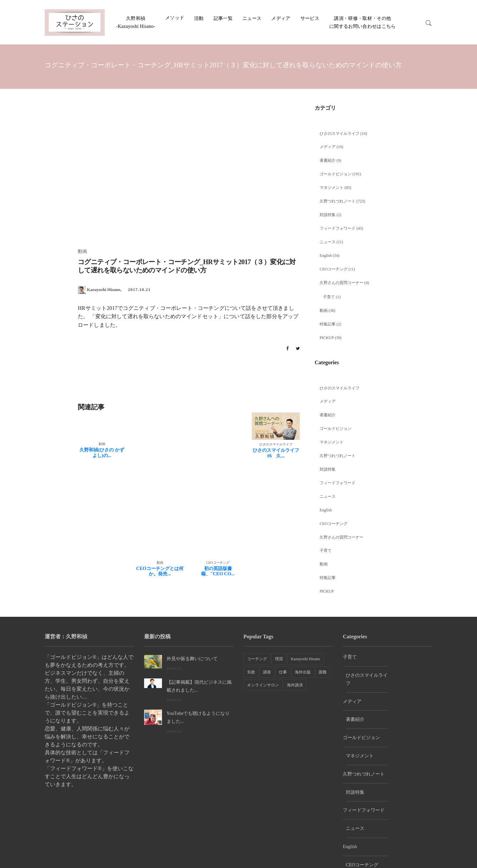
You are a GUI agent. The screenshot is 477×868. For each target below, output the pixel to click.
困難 (323, 672)
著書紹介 (328, 160)
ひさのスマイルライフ (340, 134)
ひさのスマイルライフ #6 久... (276, 453)
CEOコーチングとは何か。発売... (160, 571)
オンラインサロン (263, 685)
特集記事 (328, 324)
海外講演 (295, 685)
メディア (281, 18)
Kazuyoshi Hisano (305, 659)
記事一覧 (223, 18)
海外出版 (303, 672)
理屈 (279, 659)
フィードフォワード (338, 228)
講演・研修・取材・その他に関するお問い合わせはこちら (404, 851)
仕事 (283, 672)
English (326, 256)
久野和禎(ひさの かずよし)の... (102, 453)
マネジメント (332, 188)
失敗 (251, 672)
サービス (310, 18)
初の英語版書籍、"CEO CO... (218, 571)
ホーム (335, 854)
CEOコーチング (334, 269)
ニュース (252, 18)
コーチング (257, 659)
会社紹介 (359, 854)
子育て (329, 297)
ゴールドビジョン (336, 174)
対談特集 (328, 215)
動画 (324, 311)
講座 (267, 672)
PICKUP (327, 338)
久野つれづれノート (338, 201)
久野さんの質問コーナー (342, 283)
